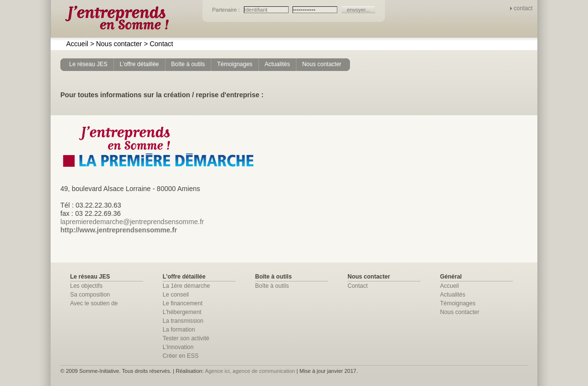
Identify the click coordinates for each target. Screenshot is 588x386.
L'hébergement (182, 312)
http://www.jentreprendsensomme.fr (119, 230)
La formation (179, 330)
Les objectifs (86, 286)
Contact (158, 44)
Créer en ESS (181, 356)
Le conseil (176, 295)
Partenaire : (227, 10)
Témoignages (458, 303)
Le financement (183, 303)
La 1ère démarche (186, 286)
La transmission (183, 321)
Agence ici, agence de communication (250, 371)
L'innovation (178, 347)
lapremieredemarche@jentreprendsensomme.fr (132, 222)
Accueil (77, 44)
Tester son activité (186, 338)
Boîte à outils (272, 286)
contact (523, 8)
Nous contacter (116, 44)
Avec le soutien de (94, 303)
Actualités (453, 295)
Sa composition (90, 295)
